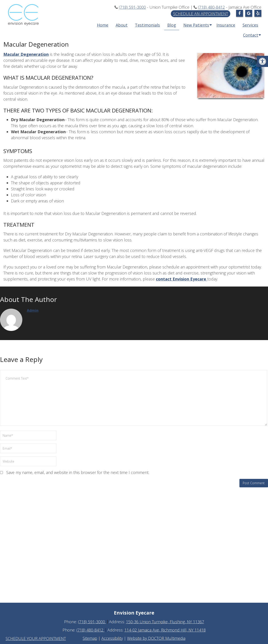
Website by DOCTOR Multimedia (156, 638)
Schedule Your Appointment (36, 638)
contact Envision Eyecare (182, 279)
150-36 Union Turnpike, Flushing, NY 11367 (165, 622)
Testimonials (147, 25)
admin (33, 310)
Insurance (226, 25)
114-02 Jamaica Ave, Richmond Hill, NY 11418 (165, 630)
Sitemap (90, 638)
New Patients (196, 25)
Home (103, 25)
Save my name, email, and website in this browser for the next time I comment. (78, 472)
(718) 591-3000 (132, 7)
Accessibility (112, 638)
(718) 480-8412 (211, 7)
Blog (172, 25)
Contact (251, 35)
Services (250, 25)
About (122, 25)
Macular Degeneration (26, 54)
